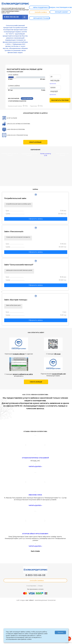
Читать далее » (35, 466)
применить (53, 84)
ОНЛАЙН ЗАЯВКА (39, 12)
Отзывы (40, 603)
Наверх (69, 640)
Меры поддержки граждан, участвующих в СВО (40, 8)
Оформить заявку (36, 219)
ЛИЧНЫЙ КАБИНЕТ (60, 12)
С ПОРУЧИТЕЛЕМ (27, 98)
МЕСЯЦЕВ (55, 81)
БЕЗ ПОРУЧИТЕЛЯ (14, 98)
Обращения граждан (40, 18)
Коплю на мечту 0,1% (46, 155)
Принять (60, 632)
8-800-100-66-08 (11, 17)
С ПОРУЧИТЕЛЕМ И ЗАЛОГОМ (17, 101)
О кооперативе (31, 603)
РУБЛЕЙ (54, 91)
